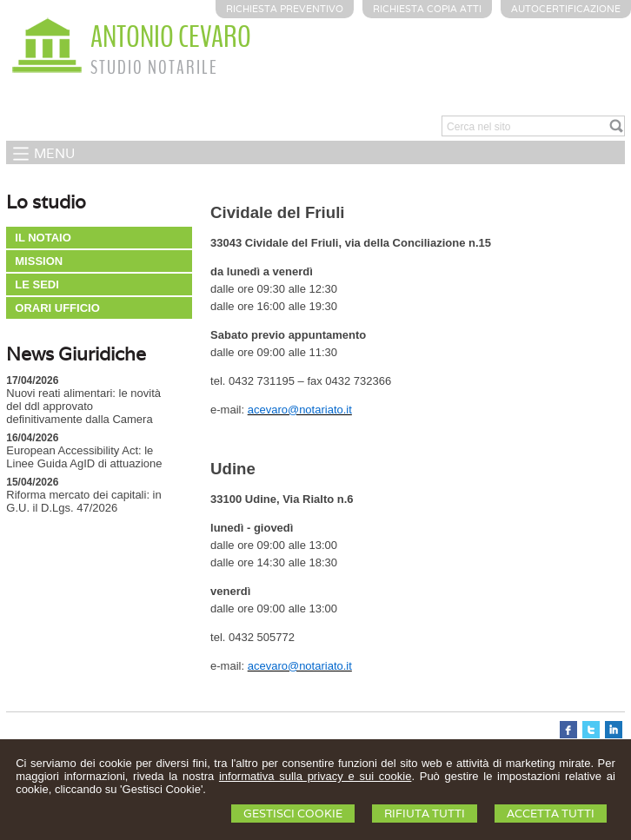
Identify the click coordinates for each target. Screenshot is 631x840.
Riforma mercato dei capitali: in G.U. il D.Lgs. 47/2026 (83, 501)
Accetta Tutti (551, 814)
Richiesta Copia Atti (427, 9)
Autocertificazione (566, 9)
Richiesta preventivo (285, 9)
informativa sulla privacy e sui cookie (315, 776)
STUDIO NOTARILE (154, 68)
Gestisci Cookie (293, 814)
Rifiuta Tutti (425, 814)
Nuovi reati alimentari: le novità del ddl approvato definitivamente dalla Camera (83, 406)
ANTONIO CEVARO (171, 37)
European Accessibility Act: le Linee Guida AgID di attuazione (84, 457)
